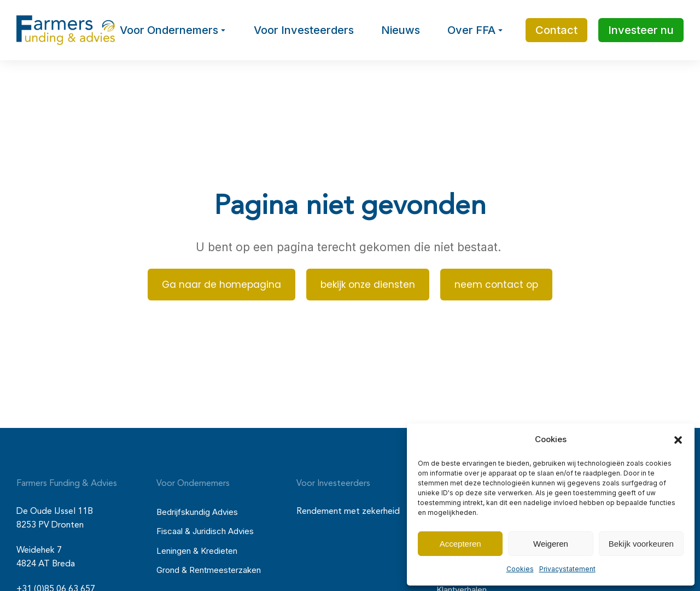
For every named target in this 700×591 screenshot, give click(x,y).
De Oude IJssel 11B (55, 512)
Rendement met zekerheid (348, 512)
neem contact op (496, 285)
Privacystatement (567, 569)
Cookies (520, 569)
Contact (556, 30)
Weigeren (551, 544)
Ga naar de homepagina (221, 285)
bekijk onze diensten (368, 285)
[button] (678, 440)
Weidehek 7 (39, 551)
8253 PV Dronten (50, 525)
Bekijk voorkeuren (641, 544)
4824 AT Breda (46, 564)
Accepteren (460, 544)
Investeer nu (641, 30)
